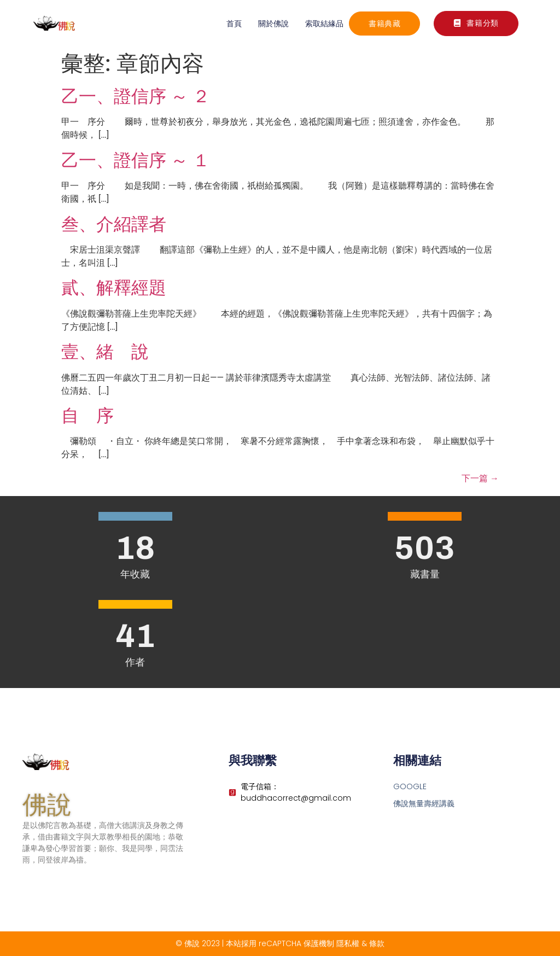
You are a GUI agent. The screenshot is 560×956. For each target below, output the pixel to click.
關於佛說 (273, 24)
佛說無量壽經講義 (424, 803)
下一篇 (480, 478)
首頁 (234, 24)
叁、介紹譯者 (114, 224)
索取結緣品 (324, 24)
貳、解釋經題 (114, 288)
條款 (377, 943)
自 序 (87, 416)
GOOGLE (410, 786)
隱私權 (348, 943)
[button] (476, 24)
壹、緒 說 (105, 352)
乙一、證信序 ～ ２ (136, 96)
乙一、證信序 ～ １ (136, 160)
